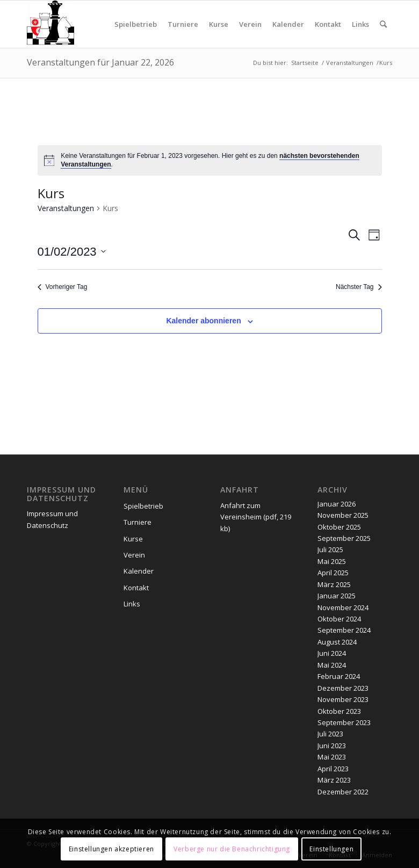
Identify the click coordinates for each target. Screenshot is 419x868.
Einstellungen (331, 849)
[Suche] (383, 24)
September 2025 (344, 538)
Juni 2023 (332, 746)
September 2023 (344, 722)
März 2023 (334, 780)
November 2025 (343, 515)
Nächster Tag (359, 287)
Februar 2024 (339, 676)
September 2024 (344, 630)
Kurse (133, 539)
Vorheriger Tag (63, 287)
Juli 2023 (330, 734)
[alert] (210, 160)
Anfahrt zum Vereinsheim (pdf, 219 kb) (256, 517)
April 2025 (333, 573)
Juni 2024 (332, 653)
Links (132, 604)
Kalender (139, 571)
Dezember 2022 (343, 792)
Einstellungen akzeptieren (111, 849)
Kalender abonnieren (203, 321)
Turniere (138, 522)
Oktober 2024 (339, 619)
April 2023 (333, 769)
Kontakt (136, 588)
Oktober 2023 (339, 711)
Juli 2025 (330, 549)
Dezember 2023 (343, 688)
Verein (134, 555)
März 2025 (334, 584)
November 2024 (343, 607)
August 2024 (337, 642)
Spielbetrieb (143, 506)
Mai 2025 (332, 561)
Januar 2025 (337, 596)
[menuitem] (136, 24)
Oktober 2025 (339, 527)
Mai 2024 (332, 665)
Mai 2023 (332, 757)
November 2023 (343, 699)
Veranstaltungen (66, 208)
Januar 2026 (337, 504)
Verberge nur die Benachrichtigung (232, 849)
